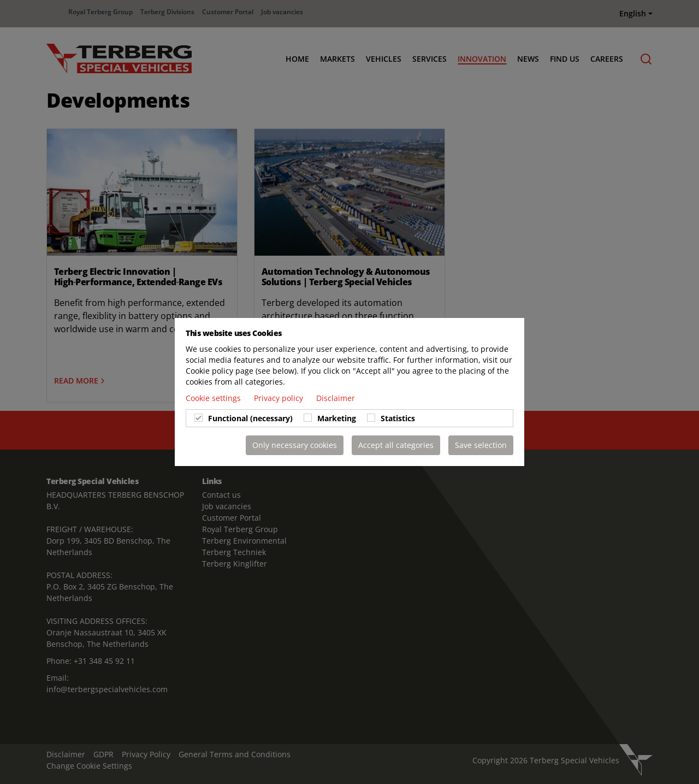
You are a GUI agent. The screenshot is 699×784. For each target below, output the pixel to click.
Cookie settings (214, 398)
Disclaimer (336, 398)
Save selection (481, 445)
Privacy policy (280, 398)
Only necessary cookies (295, 445)
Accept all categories (396, 445)
